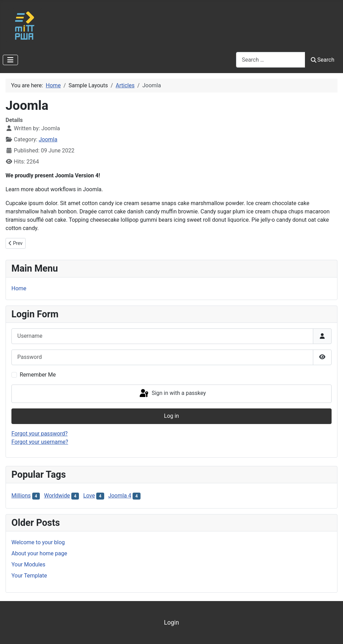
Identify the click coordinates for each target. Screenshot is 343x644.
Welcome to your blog (38, 542)
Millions (21, 496)
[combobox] (271, 60)
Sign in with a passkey (172, 394)
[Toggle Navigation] (10, 60)
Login (171, 623)
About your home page (39, 553)
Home (19, 288)
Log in (171, 416)
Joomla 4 (120, 496)
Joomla (48, 139)
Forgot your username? (40, 442)
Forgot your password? (39, 434)
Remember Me (38, 375)
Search (323, 60)
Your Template (29, 576)
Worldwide (57, 496)
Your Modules (28, 564)
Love (89, 496)
